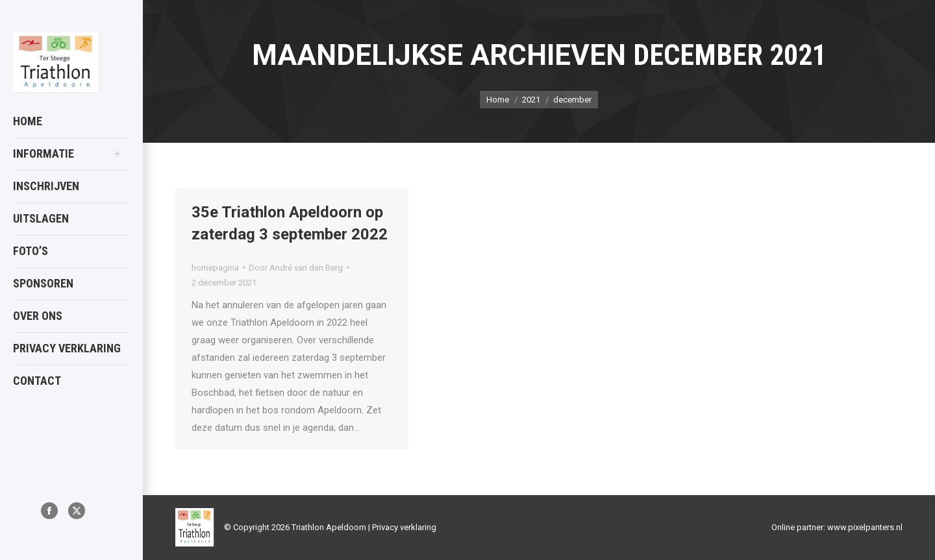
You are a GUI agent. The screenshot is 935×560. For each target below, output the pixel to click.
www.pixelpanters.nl (865, 527)
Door (296, 268)
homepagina (215, 268)
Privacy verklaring (404, 527)
